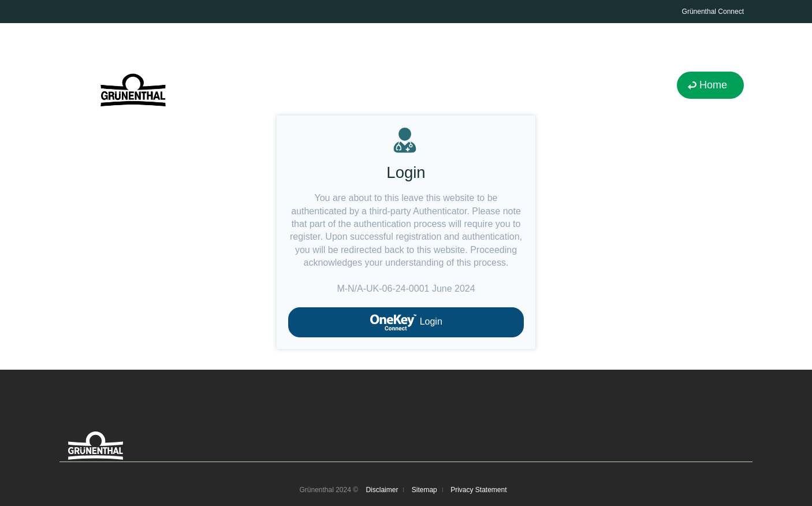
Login (406, 322)
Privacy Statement (478, 490)
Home (713, 85)
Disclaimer (382, 490)
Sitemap (424, 490)
